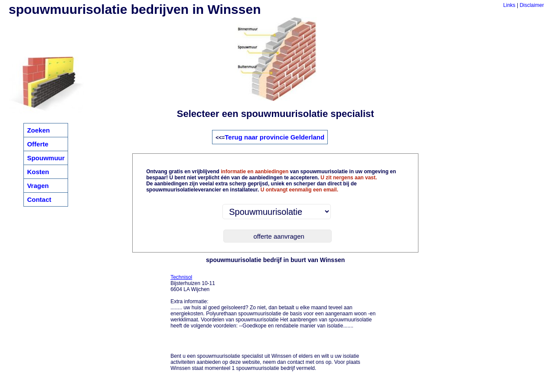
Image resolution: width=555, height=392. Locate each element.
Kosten (38, 172)
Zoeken (38, 130)
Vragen (38, 186)
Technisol (181, 277)
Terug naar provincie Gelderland (274, 137)
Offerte (38, 144)
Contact (39, 199)
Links (509, 5)
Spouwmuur (46, 158)
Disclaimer (532, 5)
